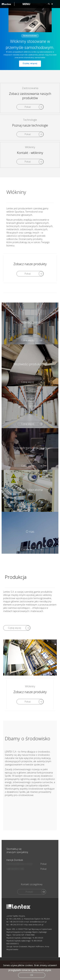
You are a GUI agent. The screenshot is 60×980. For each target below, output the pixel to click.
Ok (32, 975)
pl (50, 4)
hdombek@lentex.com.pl (18, 887)
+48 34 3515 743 (14, 892)
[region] (30, 35)
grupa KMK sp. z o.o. (41, 836)
